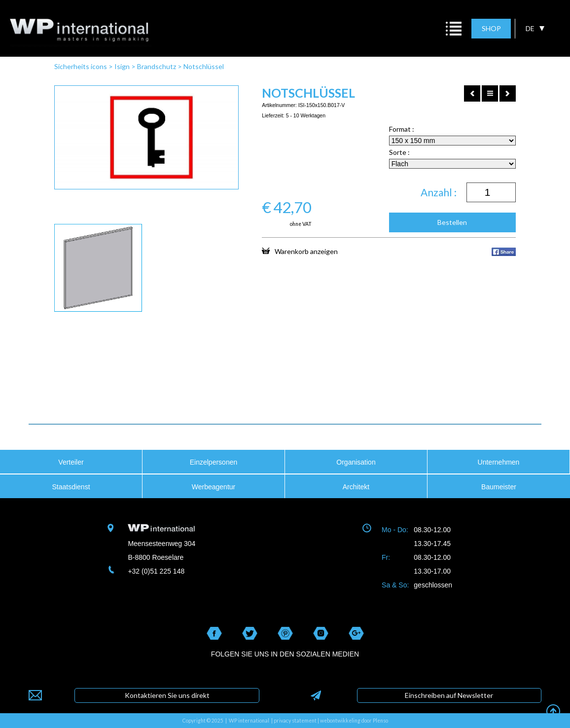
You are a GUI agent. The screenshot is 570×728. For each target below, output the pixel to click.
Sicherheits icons (81, 66)
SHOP (491, 28)
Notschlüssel (204, 66)
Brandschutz (157, 66)
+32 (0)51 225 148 (156, 571)
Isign (122, 66)
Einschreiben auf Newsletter (449, 695)
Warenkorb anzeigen (300, 251)
